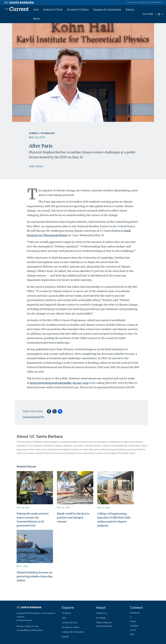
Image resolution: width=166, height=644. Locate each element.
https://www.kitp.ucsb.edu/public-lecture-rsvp (59, 383)
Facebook (135, 613)
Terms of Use (32, 626)
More (36, 19)
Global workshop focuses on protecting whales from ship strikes (35, 576)
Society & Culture (78, 10)
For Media (101, 618)
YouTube (134, 626)
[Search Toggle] (161, 14)
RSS (132, 634)
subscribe (148, 14)
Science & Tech (53, 10)
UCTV (133, 630)
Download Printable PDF (34, 417)
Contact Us (102, 613)
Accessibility (23, 630)
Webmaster (37, 630)
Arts (36, 10)
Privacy (20, 626)
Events (130, 10)
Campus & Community (107, 10)
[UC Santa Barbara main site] (19, 2)
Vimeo (133, 621)
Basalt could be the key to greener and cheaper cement (73, 518)
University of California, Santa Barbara (144, 2)
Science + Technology (42, 133)
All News (67, 613)
